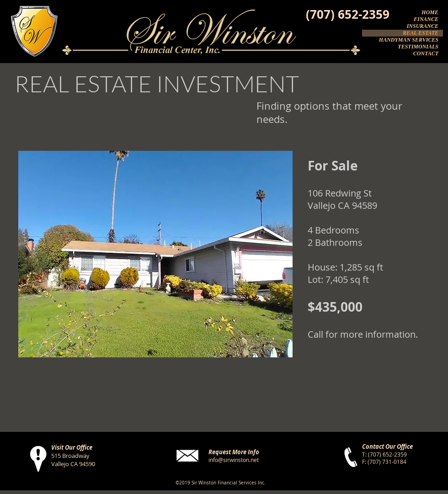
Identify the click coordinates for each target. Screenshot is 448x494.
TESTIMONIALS (418, 47)
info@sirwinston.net (234, 460)
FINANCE (426, 19)
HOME (430, 12)
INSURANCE (423, 26)
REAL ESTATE (421, 33)
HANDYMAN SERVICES (409, 40)
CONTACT (426, 53)
